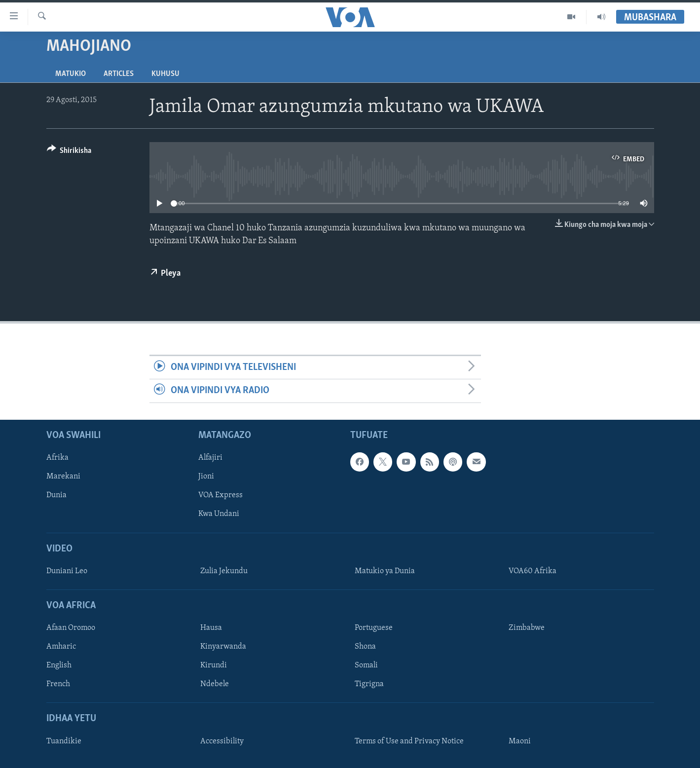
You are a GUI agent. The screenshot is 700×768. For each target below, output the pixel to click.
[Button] (69, 152)
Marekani (63, 476)
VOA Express (221, 495)
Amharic (61, 647)
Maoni (520, 741)
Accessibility (222, 741)
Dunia (56, 495)
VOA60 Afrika (533, 571)
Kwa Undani (219, 514)
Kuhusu (166, 74)
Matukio (71, 74)
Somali (366, 665)
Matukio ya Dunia (385, 571)
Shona (365, 647)
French (58, 684)
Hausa (211, 628)
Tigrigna (369, 684)
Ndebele (215, 684)
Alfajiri (210, 458)
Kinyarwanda (223, 647)
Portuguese (374, 628)
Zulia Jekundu (224, 571)
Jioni (206, 476)
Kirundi (214, 665)
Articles (119, 74)
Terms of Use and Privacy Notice (409, 741)
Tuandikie (64, 741)
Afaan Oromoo (71, 628)
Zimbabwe (527, 628)
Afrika (57, 458)
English (59, 665)
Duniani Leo (67, 571)
